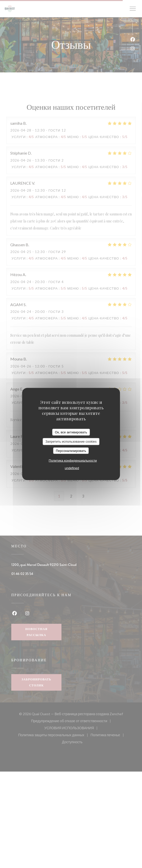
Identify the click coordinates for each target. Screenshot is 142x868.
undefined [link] (72, 468)
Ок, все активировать (71, 432)
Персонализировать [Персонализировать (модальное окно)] (71, 451)
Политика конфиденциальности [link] (73, 461)
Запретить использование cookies (71, 442)
